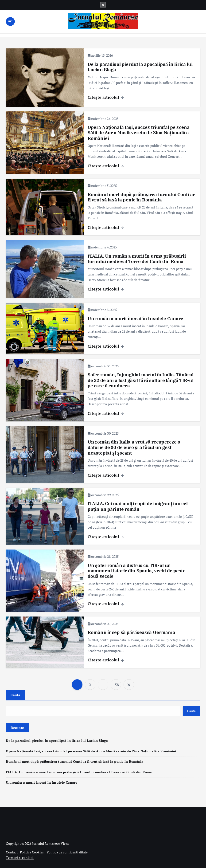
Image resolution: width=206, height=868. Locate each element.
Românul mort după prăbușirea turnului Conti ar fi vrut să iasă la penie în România (141, 197)
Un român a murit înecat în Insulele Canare (136, 318)
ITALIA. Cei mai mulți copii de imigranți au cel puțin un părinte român (138, 506)
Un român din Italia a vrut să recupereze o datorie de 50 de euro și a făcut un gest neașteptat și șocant (134, 447)
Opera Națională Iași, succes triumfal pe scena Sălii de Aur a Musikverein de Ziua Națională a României (139, 133)
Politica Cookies (32, 852)
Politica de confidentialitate (67, 852)
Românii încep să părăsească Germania (131, 632)
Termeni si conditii (20, 857)
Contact (12, 852)
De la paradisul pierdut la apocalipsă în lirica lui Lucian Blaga (140, 67)
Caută (15, 695)
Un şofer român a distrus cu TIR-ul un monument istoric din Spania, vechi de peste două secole (137, 571)
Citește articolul (106, 97)
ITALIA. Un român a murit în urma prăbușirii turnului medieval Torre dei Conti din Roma (137, 258)
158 (116, 684)
